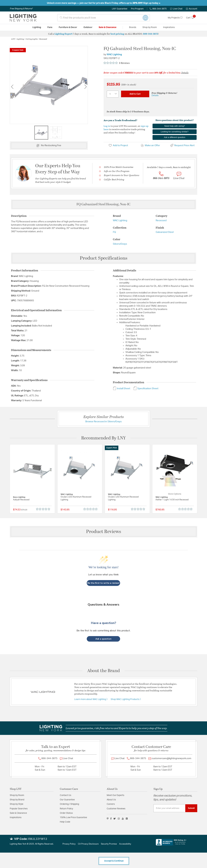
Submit (191, 808)
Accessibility (125, 844)
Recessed (43, 39)
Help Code (65, 822)
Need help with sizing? (175, 126)
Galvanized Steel (165, 232)
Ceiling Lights (32, 39)
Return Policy (66, 809)
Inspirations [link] (169, 27)
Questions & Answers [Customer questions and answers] (103, 605)
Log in (107, 126)
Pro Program (137, 9)
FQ (114, 232)
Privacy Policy (69, 844)
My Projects (175, 18)
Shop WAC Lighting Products (125, 699)
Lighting (20, 39)
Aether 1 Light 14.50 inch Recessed (172, 500)
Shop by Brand (17, 800)
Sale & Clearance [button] (108, 27)
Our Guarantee (67, 800)
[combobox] (104, 18)
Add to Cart (135, 94)
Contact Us (65, 795)
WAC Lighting (114, 55)
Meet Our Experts (115, 795)
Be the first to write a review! (103, 583)
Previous (12, 87)
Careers (111, 804)
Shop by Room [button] (150, 27)
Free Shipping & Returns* (21, 9)
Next (85, 87)
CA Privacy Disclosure (88, 844)
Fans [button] (50, 27)
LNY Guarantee (120, 9)
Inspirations (16, 817)
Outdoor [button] (88, 27)
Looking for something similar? (175, 132)
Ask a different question (175, 137)
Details (185, 73)
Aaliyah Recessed (21, 500)
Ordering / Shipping (69, 804)
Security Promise (109, 844)
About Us (111, 800)
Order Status (66, 813)
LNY (13, 39)
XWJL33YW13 (38, 839)
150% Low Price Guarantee (73, 817)
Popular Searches (19, 809)
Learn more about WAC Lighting (90, 699)
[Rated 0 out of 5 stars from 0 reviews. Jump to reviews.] (117, 63)
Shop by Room (17, 795)
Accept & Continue (114, 861)
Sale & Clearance (18, 813)
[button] (192, 9)
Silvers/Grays (120, 244)
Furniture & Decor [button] (68, 27)
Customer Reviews (116, 809)
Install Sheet (122, 389)
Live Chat (176, 9)
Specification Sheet (146, 389)
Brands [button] (133, 27)
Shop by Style (17, 804)
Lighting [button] (37, 27)
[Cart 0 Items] (192, 18)
